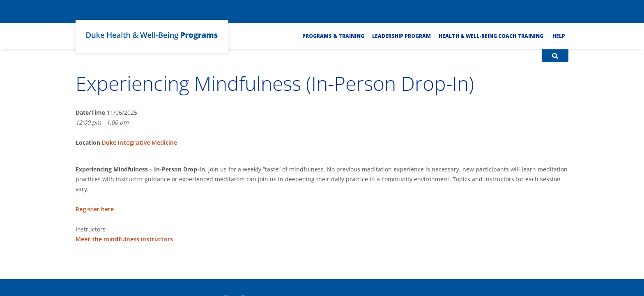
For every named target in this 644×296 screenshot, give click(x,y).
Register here (95, 209)
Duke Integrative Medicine (139, 142)
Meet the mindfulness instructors (124, 239)
